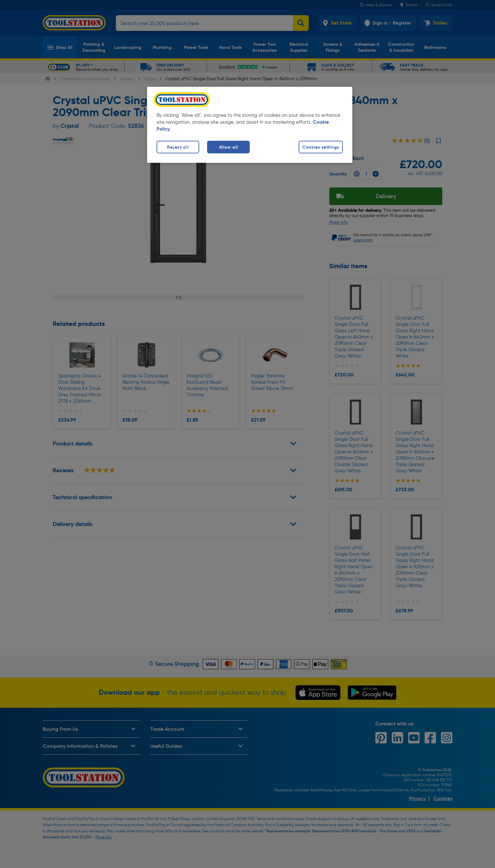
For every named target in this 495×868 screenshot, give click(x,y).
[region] (250, 125)
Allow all (228, 147)
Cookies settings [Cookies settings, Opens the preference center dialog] (321, 147)
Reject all (178, 147)
